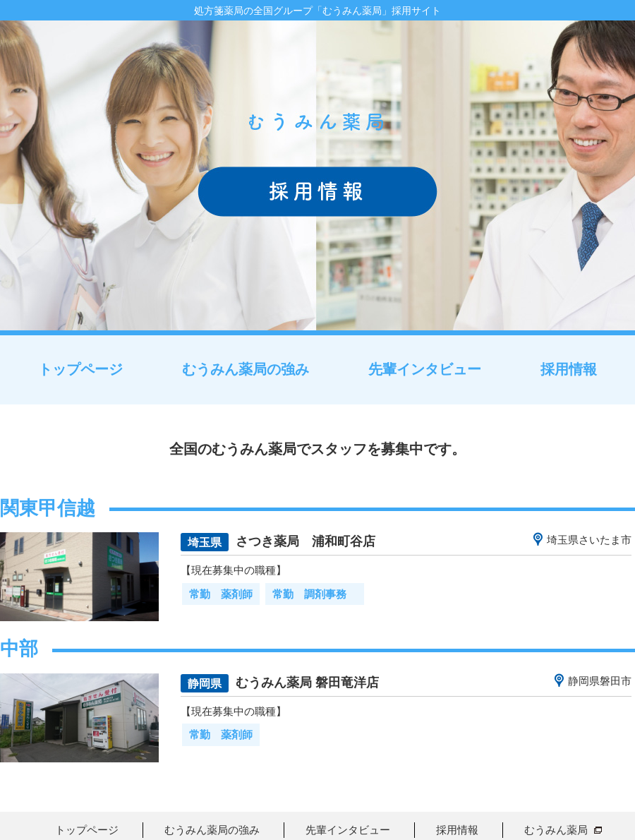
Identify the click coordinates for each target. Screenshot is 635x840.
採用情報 (569, 369)
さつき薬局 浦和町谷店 (306, 541)
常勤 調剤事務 (315, 594)
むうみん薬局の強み (246, 369)
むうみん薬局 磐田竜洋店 (307, 682)
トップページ (80, 369)
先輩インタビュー (425, 369)
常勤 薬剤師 (221, 594)
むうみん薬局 (556, 829)
